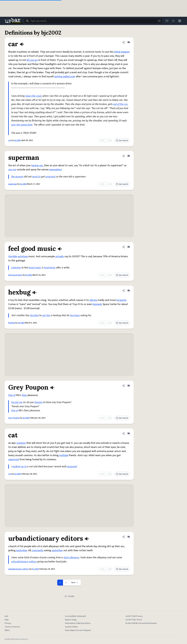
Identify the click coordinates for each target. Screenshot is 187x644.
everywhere (55, 170)
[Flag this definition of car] (129, 42)
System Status (71, 627)
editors (33, 562)
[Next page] (75, 583)
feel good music (15, 275)
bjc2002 (17, 140)
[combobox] (93, 21)
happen (39, 402)
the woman (17, 177)
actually (60, 256)
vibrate (93, 300)
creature (21, 443)
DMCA (7, 630)
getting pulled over (65, 77)
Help (7, 620)
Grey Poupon (14, 418)
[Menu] (180, 21)
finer (24, 395)
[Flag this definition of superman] (129, 156)
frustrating (50, 268)
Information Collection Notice (78, 623)
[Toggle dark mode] (173, 21)
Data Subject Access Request (78, 630)
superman (13, 184)
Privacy (8, 623)
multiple (64, 455)
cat (10, 474)
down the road (33, 96)
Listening (16, 268)
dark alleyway (71, 557)
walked (16, 466)
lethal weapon (122, 52)
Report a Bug (71, 620)
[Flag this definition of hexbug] (129, 291)
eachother (22, 550)
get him (46, 315)
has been (75, 315)
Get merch (122, 141)
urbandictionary (20, 562)
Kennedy (97, 304)
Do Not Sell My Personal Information (141, 623)
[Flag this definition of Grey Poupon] (129, 386)
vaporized (14, 459)
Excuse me (17, 402)
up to (24, 466)
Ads (6, 616)
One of (12, 395)
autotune (23, 256)
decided (34, 315)
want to (36, 177)
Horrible (13, 256)
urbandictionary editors (19, 569)
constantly (38, 550)
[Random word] (159, 21)
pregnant (50, 177)
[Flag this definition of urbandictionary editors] (129, 537)
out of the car (120, 104)
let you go (32, 60)
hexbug (12, 323)
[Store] (167, 21)
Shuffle (69, 596)
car (10, 140)
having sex (37, 165)
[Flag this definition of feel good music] (129, 247)
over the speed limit (22, 125)
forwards (121, 300)
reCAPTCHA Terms (134, 620)
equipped (72, 466)
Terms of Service (12, 627)
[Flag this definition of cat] (129, 433)
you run (12, 170)
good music (35, 268)
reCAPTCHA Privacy (134, 616)
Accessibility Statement (76, 616)
